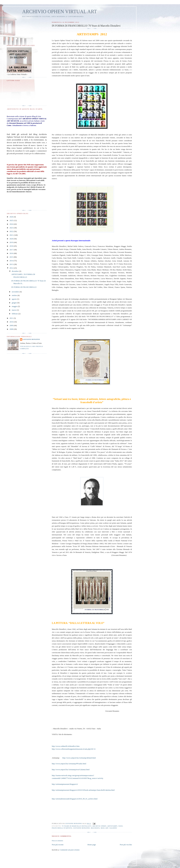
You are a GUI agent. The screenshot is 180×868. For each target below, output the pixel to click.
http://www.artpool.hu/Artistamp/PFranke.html (69, 764)
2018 (12, 246)
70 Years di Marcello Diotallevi (77, 826)
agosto (14, 299)
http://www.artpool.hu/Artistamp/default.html (79, 758)
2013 (12, 264)
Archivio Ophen (99, 826)
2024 (12, 224)
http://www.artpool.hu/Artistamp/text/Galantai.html (71, 770)
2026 (12, 217)
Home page (92, 845)
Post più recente (58, 845)
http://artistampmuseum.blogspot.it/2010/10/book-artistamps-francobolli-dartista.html (83, 790)
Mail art (105, 828)
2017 (12, 250)
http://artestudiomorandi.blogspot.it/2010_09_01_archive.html (75, 799)
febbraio (15, 314)
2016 (12, 253)
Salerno (113, 828)
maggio (15, 306)
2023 (12, 228)
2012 (12, 268)
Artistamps (112, 826)
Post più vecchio (126, 845)
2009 (12, 325)
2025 (12, 220)
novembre (16, 292)
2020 (12, 239)
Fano (121, 826)
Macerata (95, 828)
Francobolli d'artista (62, 828)
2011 (12, 318)
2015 (12, 257)
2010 (12, 322)
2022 (12, 231)
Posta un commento (57, 841)
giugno (15, 303)
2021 (12, 235)
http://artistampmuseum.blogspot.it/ (65, 784)
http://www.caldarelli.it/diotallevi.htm (66, 746)
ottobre (15, 295)
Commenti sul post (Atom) (70, 850)
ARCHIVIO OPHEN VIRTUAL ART (60, 12)
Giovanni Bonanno (82, 828)
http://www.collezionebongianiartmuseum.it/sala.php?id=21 (74, 749)
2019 (12, 242)
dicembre (15, 271)
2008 (12, 329)
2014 (12, 261)
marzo (14, 310)
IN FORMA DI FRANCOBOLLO (24, 287)
